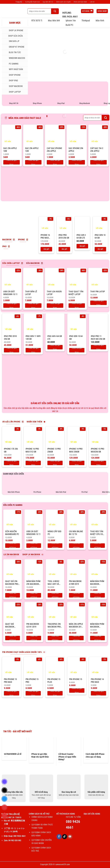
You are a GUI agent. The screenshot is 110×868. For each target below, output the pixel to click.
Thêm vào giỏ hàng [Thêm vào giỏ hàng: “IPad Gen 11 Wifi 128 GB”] (33, 350)
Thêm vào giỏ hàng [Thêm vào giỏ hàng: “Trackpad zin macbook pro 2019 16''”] (55, 638)
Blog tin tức (12, 52)
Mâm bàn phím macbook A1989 (97, 583)
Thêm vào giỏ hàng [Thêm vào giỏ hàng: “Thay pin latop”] (99, 303)
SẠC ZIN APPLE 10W (10, 150)
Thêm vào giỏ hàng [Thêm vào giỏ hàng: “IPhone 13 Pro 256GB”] (55, 463)
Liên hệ (92, 2)
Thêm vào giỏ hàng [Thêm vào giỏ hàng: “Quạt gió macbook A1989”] (13, 638)
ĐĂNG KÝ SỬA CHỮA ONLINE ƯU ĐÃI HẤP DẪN (55, 403)
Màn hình (100, 20)
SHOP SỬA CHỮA (13, 36)
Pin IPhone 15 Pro (32, 681)
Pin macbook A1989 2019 (75, 583)
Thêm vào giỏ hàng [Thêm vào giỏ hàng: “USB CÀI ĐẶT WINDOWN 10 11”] (11, 306)
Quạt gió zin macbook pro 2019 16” (12, 583)
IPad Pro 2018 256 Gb (64, 236)
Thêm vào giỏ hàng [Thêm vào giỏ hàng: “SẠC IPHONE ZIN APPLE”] (77, 162)
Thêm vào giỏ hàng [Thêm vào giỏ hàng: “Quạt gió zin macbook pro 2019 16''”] (13, 595)
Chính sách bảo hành (80, 2)
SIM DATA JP (12, 41)
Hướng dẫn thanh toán (32, 2)
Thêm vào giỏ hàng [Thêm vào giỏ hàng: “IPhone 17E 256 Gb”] (11, 463)
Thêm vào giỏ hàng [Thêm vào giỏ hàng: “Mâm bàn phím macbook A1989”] (97, 595)
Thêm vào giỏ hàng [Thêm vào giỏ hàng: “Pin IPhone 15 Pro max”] (11, 693)
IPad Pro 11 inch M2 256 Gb (98, 338)
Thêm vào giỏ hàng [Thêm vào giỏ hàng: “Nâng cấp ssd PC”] (55, 546)
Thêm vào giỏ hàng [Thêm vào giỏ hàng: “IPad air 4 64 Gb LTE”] (82, 246)
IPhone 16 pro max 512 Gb (45, 236)
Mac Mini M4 (54, 20)
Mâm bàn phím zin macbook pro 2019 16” (33, 583)
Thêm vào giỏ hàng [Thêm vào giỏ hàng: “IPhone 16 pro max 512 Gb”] (46, 249)
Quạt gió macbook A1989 (10, 625)
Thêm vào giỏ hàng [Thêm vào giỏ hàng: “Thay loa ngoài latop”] (55, 306)
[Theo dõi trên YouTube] (70, 837)
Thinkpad (86, 20)
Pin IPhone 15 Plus (54, 681)
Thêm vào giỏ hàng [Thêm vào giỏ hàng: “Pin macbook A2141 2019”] (34, 638)
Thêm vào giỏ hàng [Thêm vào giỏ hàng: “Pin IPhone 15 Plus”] (55, 693)
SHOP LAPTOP (12, 92)
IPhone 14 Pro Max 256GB (76, 450)
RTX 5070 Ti (37, 20)
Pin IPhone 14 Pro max (97, 681)
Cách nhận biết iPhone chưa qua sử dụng (95, 755)
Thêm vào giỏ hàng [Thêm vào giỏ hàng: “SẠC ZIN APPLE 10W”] (11, 162)
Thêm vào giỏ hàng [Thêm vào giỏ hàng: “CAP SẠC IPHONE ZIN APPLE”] (55, 162)
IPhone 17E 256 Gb (11, 450)
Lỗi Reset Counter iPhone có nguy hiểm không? (67, 757)
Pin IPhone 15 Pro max (10, 681)
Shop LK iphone (13, 31)
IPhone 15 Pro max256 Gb (98, 450)
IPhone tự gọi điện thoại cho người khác (40, 755)
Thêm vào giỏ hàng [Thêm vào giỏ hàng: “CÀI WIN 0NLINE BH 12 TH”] (76, 546)
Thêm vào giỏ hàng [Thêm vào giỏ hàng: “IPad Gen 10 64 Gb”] (100, 249)
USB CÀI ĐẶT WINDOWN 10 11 (10, 293)
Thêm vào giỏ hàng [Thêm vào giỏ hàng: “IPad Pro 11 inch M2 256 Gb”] (99, 347)
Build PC (69, 25)
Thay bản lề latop (31, 293)
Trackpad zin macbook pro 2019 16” (54, 625)
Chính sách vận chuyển (63, 2)
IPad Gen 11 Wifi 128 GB (33, 338)
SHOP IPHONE (12, 75)
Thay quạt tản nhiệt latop (76, 293)
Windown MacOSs (14, 58)
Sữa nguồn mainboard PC (12, 533)
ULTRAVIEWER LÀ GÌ (13, 754)
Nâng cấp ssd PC (54, 533)
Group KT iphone (14, 47)
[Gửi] (55, 11)
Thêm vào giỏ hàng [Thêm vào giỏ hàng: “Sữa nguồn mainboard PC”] (13, 546)
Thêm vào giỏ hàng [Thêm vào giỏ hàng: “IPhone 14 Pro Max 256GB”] (77, 463)
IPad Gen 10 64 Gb (100, 236)
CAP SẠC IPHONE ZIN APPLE (54, 150)
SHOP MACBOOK (13, 86)
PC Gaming (11, 64)
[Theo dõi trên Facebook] (59, 837)
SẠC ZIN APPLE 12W (32, 150)
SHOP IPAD (11, 81)
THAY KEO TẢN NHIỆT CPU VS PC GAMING (97, 533)
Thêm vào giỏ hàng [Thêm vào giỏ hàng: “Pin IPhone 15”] (77, 690)
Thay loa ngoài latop (54, 293)
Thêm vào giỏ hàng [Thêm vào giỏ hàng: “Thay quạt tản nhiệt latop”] (77, 306)
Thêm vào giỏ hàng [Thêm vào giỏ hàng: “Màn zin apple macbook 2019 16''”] (76, 638)
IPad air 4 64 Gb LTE (81, 236)
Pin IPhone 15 (76, 679)
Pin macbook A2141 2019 (33, 625)
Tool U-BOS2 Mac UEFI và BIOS (53, 583)
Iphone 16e (71, 20)
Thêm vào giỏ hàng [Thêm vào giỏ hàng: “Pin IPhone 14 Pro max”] (99, 693)
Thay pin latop (98, 291)
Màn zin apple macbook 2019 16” (76, 625)
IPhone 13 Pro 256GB (54, 450)
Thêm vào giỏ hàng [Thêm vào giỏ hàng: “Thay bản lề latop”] (33, 306)
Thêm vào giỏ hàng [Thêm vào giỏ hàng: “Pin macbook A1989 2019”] (76, 595)
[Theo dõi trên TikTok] (65, 837)
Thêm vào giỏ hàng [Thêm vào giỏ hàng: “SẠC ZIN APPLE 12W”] (33, 162)
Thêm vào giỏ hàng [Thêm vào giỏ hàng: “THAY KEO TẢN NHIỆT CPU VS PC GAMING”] (97, 546)
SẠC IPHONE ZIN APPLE (76, 150)
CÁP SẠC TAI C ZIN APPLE (97, 150)
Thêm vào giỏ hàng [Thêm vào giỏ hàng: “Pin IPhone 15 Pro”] (33, 693)
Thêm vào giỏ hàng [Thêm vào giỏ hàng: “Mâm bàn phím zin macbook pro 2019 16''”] (34, 595)
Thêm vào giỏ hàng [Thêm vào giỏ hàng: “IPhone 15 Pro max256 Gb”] (99, 463)
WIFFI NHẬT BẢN (13, 69)
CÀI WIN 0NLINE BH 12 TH (76, 533)
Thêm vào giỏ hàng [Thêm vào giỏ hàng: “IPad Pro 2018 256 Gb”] (64, 249)
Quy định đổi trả (48, 2)
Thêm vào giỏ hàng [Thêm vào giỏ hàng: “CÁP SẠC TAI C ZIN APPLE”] (99, 162)
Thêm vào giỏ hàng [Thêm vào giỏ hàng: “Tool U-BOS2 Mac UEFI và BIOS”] (55, 595)
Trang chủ (19, 2)
